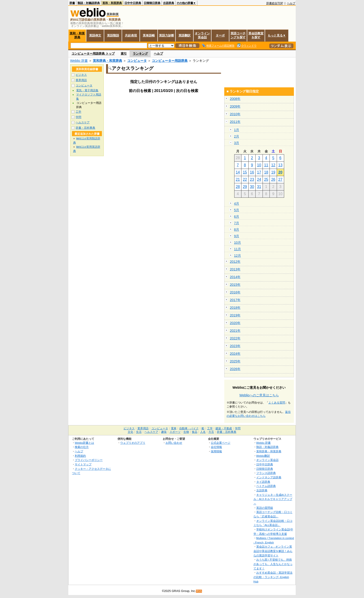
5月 (237, 210)
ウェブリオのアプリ (133, 443)
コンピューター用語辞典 (170, 61)
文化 (130, 432)
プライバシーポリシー (89, 460)
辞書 (72, 3)
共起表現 (131, 35)
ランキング (140, 54)
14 (238, 172)
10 (259, 165)
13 (280, 165)
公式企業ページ (221, 443)
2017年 (235, 300)
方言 (211, 432)
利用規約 (80, 456)
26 (273, 179)
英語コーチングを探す (238, 35)
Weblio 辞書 (79, 61)
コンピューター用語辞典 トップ (93, 54)
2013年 (235, 269)
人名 (203, 432)
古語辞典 (169, 3)
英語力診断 (167, 35)
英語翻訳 (185, 35)
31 (259, 187)
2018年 (235, 308)
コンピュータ (137, 61)
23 (252, 179)
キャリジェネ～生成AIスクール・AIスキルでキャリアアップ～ (273, 499)
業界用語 (81, 80)
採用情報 (216, 451)
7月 (237, 223)
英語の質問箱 (265, 508)
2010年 (235, 114)
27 (280, 179)
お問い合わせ (174, 443)
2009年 (235, 106)
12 (273, 165)
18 (266, 172)
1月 (237, 130)
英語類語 (113, 35)
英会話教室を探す (256, 35)
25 (266, 179)
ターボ (220, 35)
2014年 (235, 277)
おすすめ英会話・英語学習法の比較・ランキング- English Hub (273, 577)
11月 (237, 249)
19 (273, 172)
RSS (199, 591)
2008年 (235, 99)
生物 (186, 432)
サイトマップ (83, 464)
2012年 (235, 262)
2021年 (235, 331)
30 (252, 187)
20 (280, 172)
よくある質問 (277, 403)
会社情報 (216, 447)
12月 (237, 256)
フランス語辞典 (266, 473)
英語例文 (95, 35)
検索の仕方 (82, 447)
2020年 (235, 323)
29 (245, 187)
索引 (124, 54)
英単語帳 (149, 35)
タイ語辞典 (263, 482)
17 (259, 172)
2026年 (235, 369)
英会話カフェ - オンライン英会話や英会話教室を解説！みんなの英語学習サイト (273, 551)
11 (266, 165)
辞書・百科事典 (85, 128)
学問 (78, 117)
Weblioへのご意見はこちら (259, 395)
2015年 (235, 285)
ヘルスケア (83, 122)
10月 (237, 243)
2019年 (235, 315)
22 (245, 179)
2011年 (235, 122)
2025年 (235, 361)
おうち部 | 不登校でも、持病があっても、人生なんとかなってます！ (273, 564)
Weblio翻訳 (263, 456)
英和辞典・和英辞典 (107, 61)
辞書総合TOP (275, 3)
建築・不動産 (224, 428)
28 (238, 187)
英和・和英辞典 (112, 3)
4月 (237, 204)
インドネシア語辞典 (269, 477)
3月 (237, 143)
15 (245, 172)
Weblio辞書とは (84, 443)
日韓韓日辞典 (152, 3)
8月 (237, 230)
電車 (174, 428)
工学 (78, 112)
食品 (195, 432)
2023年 (235, 346)
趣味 (164, 432)
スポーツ (175, 432)
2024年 (235, 354)
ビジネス (81, 75)
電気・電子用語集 (87, 90)
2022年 (235, 338)
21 (238, 179)
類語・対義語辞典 (89, 3)
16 (252, 172)
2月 (237, 136)
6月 (237, 217)
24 (259, 179)
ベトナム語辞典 (266, 486)
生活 (139, 432)
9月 (237, 236)
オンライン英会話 (202, 35)
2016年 (235, 292)
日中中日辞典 (133, 3)
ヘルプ (291, 3)
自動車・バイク (189, 428)
